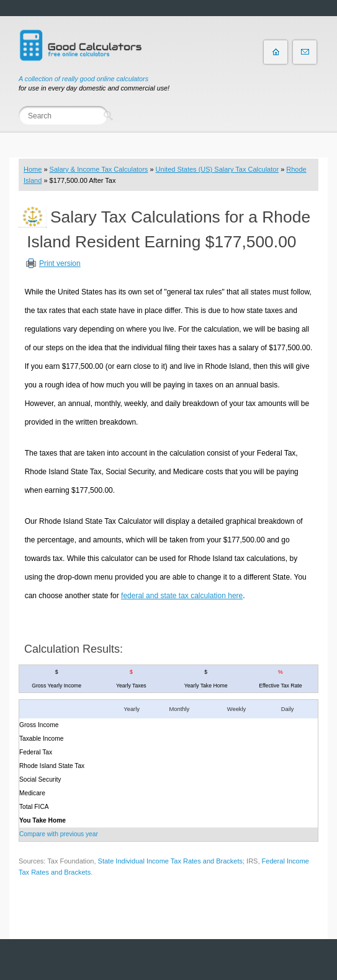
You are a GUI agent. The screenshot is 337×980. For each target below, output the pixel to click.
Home (33, 169)
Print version (60, 263)
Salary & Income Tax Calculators (99, 169)
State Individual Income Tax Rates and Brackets (170, 861)
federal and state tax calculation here (182, 596)
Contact (305, 52)
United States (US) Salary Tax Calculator (218, 169)
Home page (276, 52)
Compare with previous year (59, 834)
